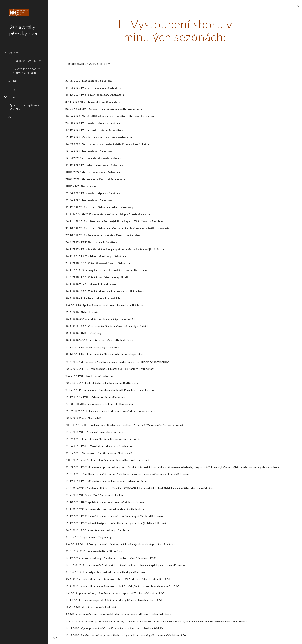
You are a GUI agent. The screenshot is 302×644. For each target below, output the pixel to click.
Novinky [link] (13, 52)
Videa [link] (11, 117)
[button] (297, 5)
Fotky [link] (12, 89)
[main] (175, 30)
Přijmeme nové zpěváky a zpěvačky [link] (24, 107)
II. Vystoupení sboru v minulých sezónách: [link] (26, 71)
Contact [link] (13, 81)
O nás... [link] (12, 97)
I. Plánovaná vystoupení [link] (27, 61)
